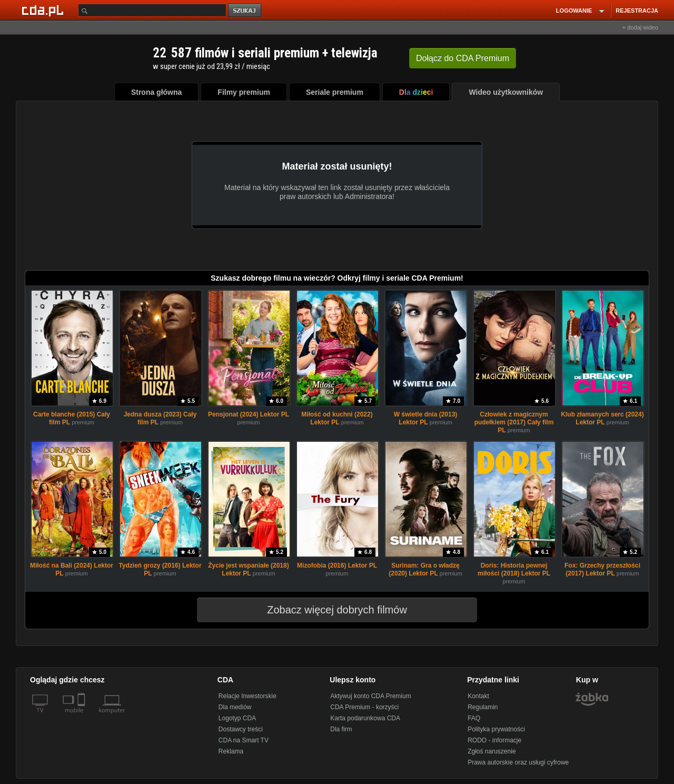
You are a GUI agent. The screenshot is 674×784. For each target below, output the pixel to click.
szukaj (245, 11)
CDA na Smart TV (244, 740)
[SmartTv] (82, 717)
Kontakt (478, 696)
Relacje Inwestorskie (247, 696)
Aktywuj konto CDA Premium (370, 696)
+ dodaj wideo (640, 27)
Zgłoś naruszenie (492, 751)
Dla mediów (235, 707)
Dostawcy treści (241, 729)
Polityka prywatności (496, 729)
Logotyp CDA (237, 718)
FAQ (474, 718)
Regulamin (483, 707)
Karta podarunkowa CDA (365, 718)
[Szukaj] (152, 10)
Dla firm (341, 729)
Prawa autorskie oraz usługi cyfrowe (518, 762)
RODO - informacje (494, 740)
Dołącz (463, 58)
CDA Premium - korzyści (364, 707)
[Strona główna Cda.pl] (44, 10)
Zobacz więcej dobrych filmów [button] (330, 610)
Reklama (231, 751)
